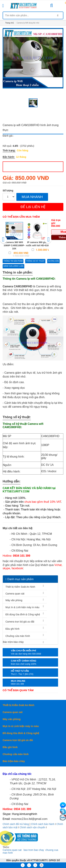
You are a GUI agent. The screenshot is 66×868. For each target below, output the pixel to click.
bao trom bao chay (34, 850)
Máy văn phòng (14, 600)
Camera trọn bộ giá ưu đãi (20, 622)
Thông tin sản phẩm (13, 261)
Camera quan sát (15, 594)
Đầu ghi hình (12, 629)
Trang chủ (10, 23)
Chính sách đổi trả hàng (16, 824)
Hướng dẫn (53, 261)
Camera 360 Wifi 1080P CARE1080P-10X (14, 245)
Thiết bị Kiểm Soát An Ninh (20, 587)
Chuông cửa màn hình (18, 636)
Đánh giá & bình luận (13, 266)
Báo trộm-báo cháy (13, 642)
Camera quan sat (12, 850)
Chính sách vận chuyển (32, 827)
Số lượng (8, 191)
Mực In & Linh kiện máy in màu (22, 607)
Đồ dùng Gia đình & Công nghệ (23, 614)
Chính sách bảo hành (43, 824)
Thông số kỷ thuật (35, 261)
